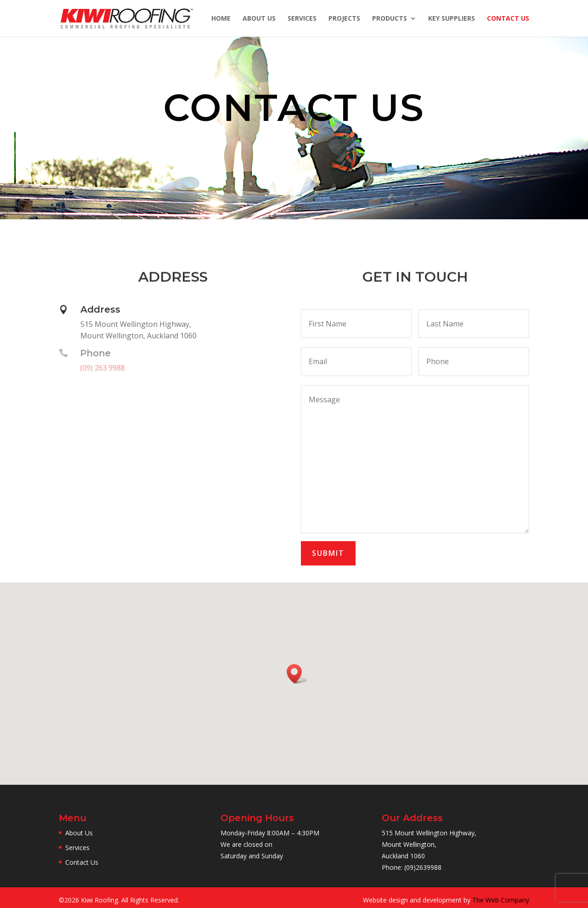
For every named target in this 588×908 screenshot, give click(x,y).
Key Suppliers (452, 19)
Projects (344, 19)
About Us (259, 19)
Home (221, 19)
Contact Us (508, 19)
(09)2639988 (423, 867)
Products (390, 19)
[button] (297, 674)
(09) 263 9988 (101, 368)
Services (302, 19)
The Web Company (501, 900)
